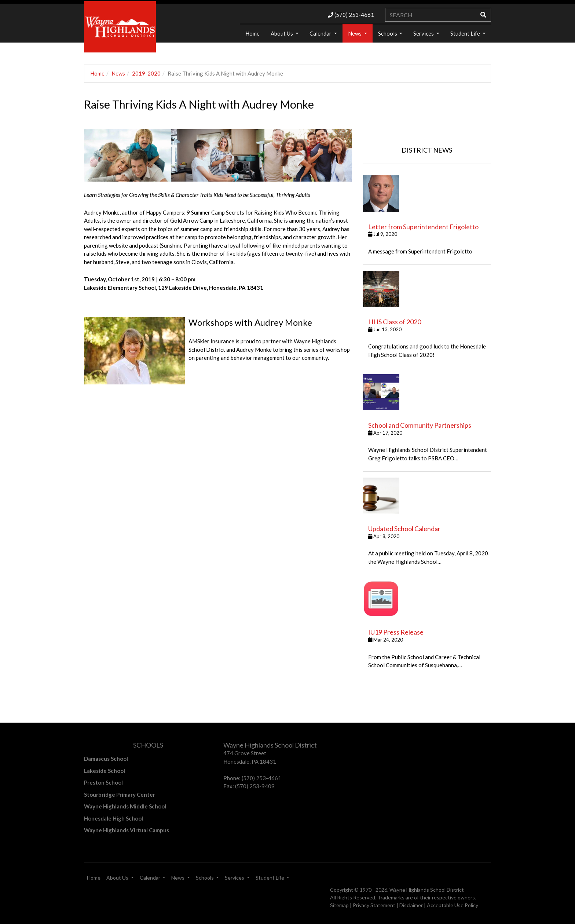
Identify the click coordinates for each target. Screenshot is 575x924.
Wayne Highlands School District (427, 890)
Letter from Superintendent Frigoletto (423, 227)
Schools (388, 33)
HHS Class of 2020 (395, 322)
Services (424, 33)
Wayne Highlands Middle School (125, 806)
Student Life (466, 33)
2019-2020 (146, 73)
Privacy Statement (374, 905)
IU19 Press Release (396, 632)
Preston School (103, 782)
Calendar (321, 33)
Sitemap (339, 905)
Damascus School (106, 759)
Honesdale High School (113, 818)
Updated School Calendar (404, 529)
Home (252, 33)
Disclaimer (411, 905)
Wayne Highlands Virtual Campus (127, 830)
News (355, 33)
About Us (282, 33)
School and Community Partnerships (420, 425)
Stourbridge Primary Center (120, 795)
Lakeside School (105, 771)
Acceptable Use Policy (453, 905)
